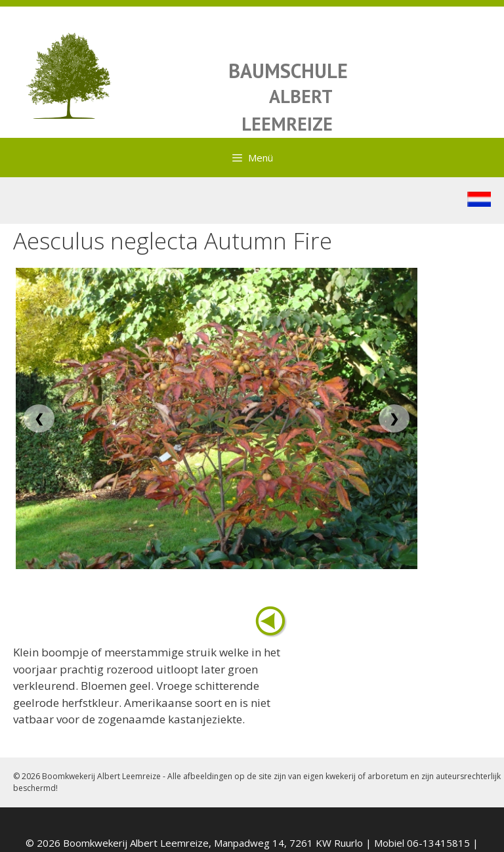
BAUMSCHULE (288, 71)
